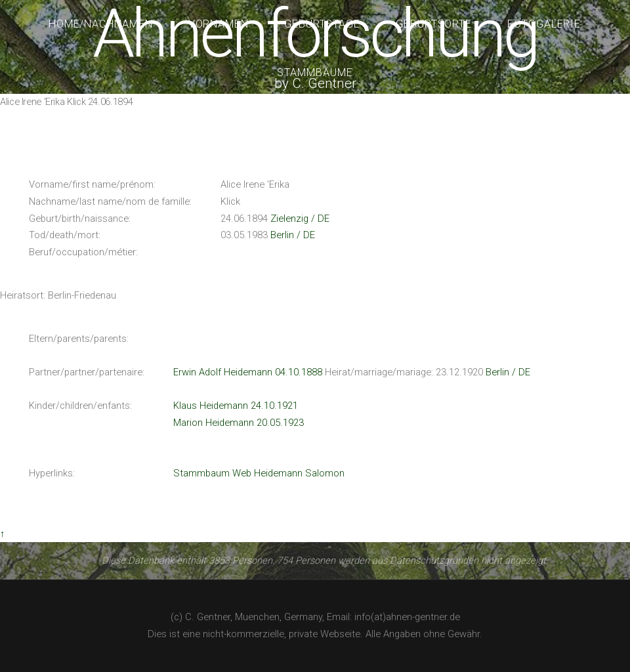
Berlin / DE (293, 235)
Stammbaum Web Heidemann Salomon (259, 473)
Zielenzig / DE (300, 219)
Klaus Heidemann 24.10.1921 (236, 406)
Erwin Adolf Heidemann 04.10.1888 (248, 372)
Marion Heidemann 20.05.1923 (239, 423)
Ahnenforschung (315, 34)
